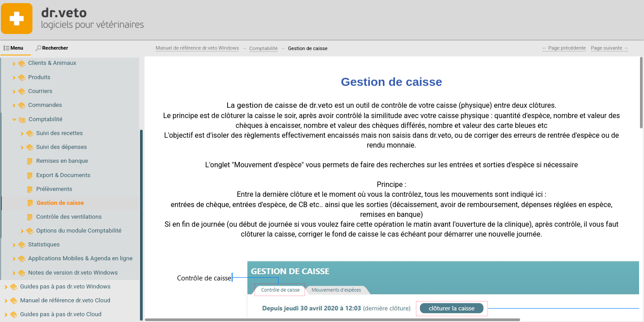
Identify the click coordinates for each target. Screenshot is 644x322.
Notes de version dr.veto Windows (73, 273)
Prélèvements (54, 189)
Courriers (40, 91)
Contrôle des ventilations (69, 217)
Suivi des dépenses (61, 147)
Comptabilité (46, 119)
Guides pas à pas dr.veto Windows (65, 286)
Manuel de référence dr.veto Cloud (65, 300)
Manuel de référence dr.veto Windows (197, 48)
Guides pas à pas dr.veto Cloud (61, 314)
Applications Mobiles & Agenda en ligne (80, 258)
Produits (39, 77)
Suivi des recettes (59, 133)
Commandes (45, 105)
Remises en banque (62, 161)
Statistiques (44, 244)
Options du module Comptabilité (79, 231)
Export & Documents (63, 175)
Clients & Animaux (52, 63)
